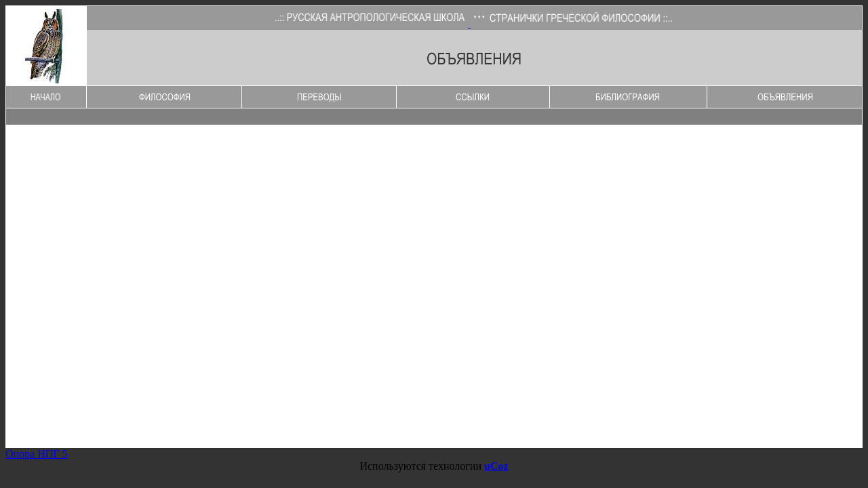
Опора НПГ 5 (37, 454)
